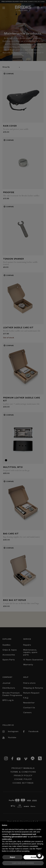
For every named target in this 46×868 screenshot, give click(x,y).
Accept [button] (34, 857)
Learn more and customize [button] (23, 863)
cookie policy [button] (7, 839)
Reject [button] (13, 857)
